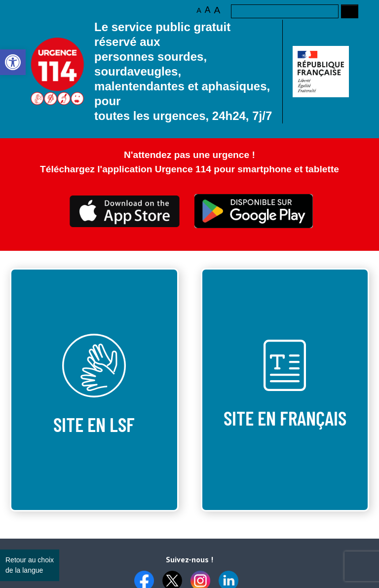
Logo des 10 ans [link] (58, 71)
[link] (13, 62)
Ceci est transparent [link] (125, 211)
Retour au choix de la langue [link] (30, 565)
